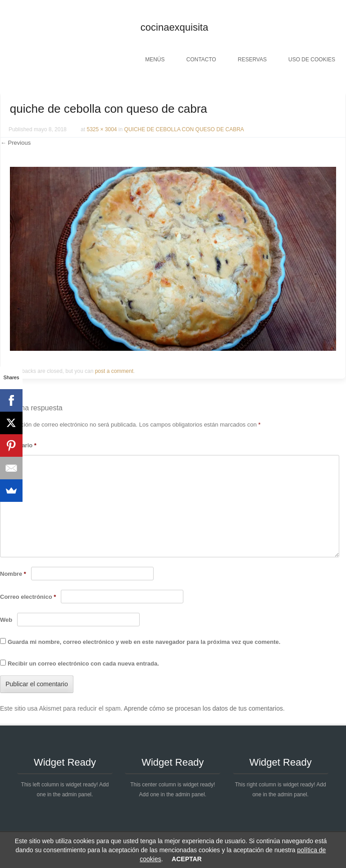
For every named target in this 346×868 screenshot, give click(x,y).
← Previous (16, 143)
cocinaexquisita (174, 27)
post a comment (114, 371)
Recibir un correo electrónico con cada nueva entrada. (83, 664)
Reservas (252, 60)
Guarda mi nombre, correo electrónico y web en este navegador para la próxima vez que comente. (144, 642)
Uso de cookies (312, 60)
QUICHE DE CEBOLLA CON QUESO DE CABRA (184, 129)
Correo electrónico (28, 597)
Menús (155, 60)
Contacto (201, 60)
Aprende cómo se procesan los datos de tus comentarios (203, 708)
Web (6, 620)
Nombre (13, 574)
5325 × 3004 (102, 129)
